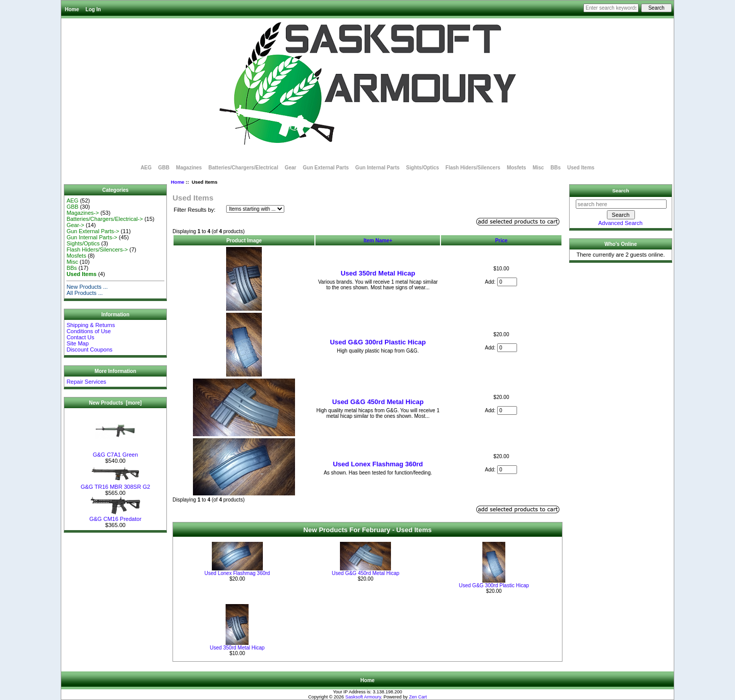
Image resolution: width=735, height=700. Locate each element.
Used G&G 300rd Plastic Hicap (378, 342)
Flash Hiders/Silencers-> (97, 249)
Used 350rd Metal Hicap (378, 273)
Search (621, 191)
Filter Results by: (194, 210)
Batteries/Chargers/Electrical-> (104, 219)
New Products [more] (115, 403)
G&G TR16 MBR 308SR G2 (115, 484)
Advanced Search (620, 223)
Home (72, 9)
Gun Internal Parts (377, 168)
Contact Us (80, 337)
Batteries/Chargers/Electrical (243, 168)
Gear (291, 168)
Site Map (77, 343)
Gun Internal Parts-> (92, 237)
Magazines (189, 168)
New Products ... (87, 287)
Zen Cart (418, 697)
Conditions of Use (89, 331)
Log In (93, 9)
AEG (146, 168)
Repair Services (86, 382)
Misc (538, 168)
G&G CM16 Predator (115, 516)
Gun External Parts (326, 168)
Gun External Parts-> (93, 231)
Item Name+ (378, 241)
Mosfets (517, 168)
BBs (555, 168)
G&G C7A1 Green (116, 452)
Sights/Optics (423, 168)
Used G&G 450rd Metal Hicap (378, 402)
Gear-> (75, 225)
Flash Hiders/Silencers (473, 168)
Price (501, 241)
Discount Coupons (89, 349)
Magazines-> (82, 213)
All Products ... (84, 293)
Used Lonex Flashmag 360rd (378, 464)
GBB (164, 168)
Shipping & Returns (91, 325)
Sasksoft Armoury (363, 697)
